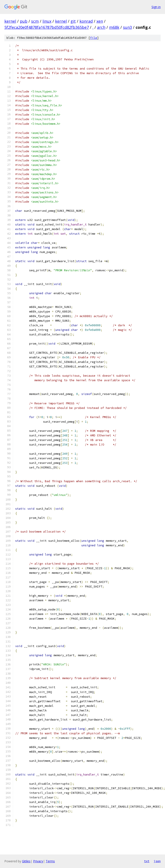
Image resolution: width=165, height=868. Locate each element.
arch (101, 27)
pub (24, 21)
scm (35, 21)
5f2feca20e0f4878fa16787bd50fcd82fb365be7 (47, 27)
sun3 (127, 27)
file (94, 38)
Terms (50, 861)
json (157, 861)
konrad (86, 21)
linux (47, 21)
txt (147, 861)
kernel (10, 21)
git (73, 21)
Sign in (156, 7)
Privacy (38, 861)
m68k (114, 27)
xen (100, 21)
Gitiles (26, 861)
